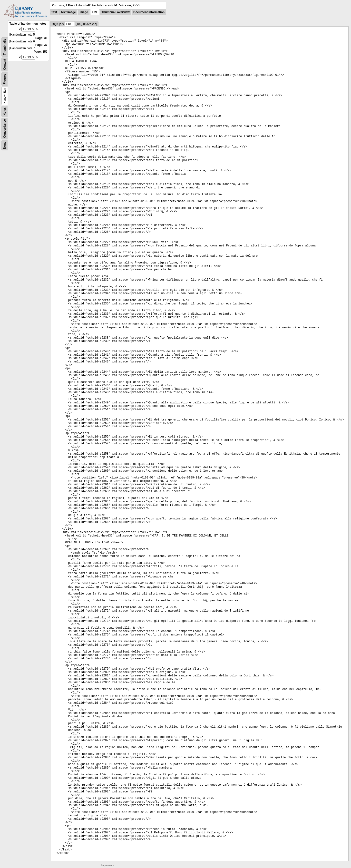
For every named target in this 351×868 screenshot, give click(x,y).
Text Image (68, 12)
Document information (149, 12)
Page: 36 (41, 38)
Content (5, 64)
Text (54, 12)
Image (84, 12)
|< (60, 24)
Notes (5, 111)
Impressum (107, 865)
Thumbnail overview (115, 12)
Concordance (5, 129)
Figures (5, 79)
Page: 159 (40, 52)
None (5, 145)
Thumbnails (5, 47)
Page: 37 (41, 45)
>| (96, 24)
